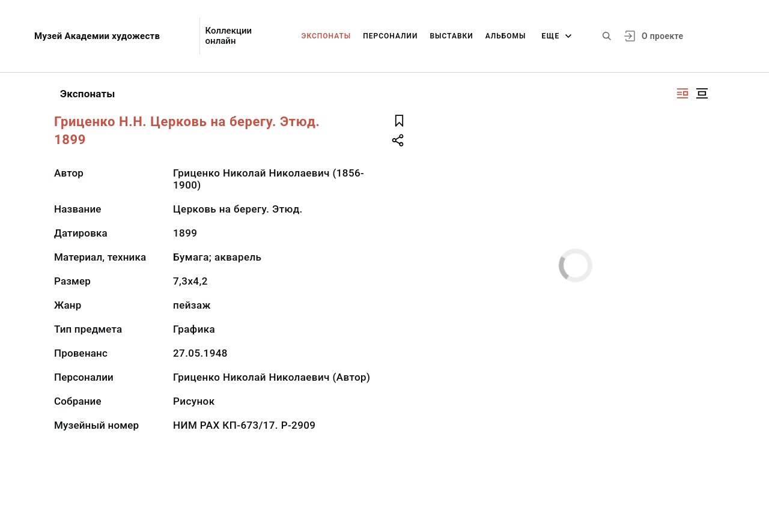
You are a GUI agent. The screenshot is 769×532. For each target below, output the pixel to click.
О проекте (662, 36)
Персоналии (390, 36)
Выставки (451, 36)
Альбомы (506, 36)
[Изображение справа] (682, 93)
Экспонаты (327, 36)
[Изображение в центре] (702, 93)
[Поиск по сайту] (607, 36)
